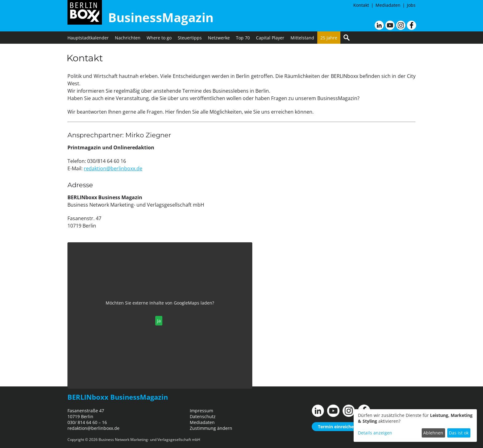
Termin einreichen (337, 427)
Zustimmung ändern (211, 428)
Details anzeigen (375, 433)
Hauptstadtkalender (88, 38)
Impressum (201, 411)
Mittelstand (302, 38)
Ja (159, 321)
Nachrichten (128, 38)
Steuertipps (190, 38)
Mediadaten (388, 5)
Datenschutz (203, 416)
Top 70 (243, 38)
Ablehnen (433, 433)
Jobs (411, 5)
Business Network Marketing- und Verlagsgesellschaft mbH (149, 440)
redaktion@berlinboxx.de (113, 168)
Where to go (159, 38)
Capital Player (270, 38)
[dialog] (415, 426)
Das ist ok (459, 433)
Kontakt (361, 5)
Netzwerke (219, 38)
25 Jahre (329, 38)
